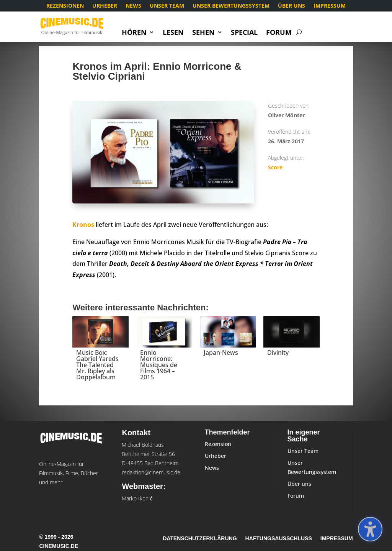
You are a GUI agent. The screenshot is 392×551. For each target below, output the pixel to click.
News (133, 6)
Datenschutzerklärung (200, 539)
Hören (134, 33)
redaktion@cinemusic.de (151, 472)
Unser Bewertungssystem (231, 6)
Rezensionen (65, 6)
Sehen (203, 33)
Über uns (292, 6)
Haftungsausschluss (279, 539)
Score (275, 167)
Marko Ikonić (137, 498)
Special (244, 33)
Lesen (173, 33)
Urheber (105, 6)
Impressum (330, 6)
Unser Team (167, 6)
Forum (279, 33)
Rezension (218, 444)
